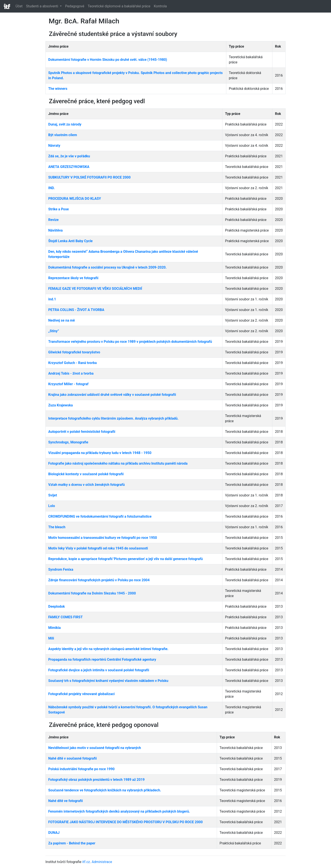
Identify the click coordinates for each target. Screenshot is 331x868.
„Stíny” (54, 331)
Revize (53, 220)
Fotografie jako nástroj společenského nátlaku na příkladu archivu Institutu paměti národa (118, 463)
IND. (51, 188)
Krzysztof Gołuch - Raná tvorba (72, 363)
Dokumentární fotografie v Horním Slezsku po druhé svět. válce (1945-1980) (108, 60)
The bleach (57, 527)
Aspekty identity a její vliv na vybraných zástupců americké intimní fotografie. (108, 649)
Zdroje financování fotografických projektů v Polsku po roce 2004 (99, 580)
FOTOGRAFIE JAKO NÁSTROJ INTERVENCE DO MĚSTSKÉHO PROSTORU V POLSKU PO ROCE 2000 (125, 822)
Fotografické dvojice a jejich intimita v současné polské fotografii (99, 670)
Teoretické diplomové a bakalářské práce (119, 6)
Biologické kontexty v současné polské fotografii (86, 474)
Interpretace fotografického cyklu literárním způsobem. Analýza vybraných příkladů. (113, 418)
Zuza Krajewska (60, 405)
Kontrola (160, 6)
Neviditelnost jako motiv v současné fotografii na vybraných (95, 748)
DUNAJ (54, 833)
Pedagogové (75, 6)
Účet (19, 6)
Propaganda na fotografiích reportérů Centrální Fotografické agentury (102, 659)
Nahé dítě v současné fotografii (72, 758)
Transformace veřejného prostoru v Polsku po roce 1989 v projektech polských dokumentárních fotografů (130, 342)
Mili (51, 638)
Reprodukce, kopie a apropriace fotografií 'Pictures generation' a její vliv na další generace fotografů (125, 559)
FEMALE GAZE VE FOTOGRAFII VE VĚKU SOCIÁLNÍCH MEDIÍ (95, 289)
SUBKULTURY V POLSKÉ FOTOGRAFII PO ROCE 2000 (89, 177)
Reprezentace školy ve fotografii (73, 278)
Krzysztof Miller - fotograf (68, 384)
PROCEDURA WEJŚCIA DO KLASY (75, 199)
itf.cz (86, 862)
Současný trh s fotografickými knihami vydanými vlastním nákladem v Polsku (108, 681)
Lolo (52, 506)
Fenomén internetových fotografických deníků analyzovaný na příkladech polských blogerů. (119, 811)
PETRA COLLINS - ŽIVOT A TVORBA (76, 310)
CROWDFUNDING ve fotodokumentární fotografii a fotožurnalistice (100, 516)
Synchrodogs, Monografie (68, 442)
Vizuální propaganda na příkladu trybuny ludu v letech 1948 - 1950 (100, 453)
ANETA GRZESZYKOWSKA (69, 167)
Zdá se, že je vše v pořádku (69, 156)
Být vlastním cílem (63, 135)
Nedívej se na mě (62, 320)
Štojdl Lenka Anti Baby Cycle (70, 241)
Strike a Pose (59, 209)
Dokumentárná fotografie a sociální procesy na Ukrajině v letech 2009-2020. (107, 267)
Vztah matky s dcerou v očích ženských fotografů (86, 485)
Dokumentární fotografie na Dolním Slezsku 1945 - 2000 (92, 593)
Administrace (102, 862)
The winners (58, 89)
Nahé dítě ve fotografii (66, 801)
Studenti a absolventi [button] (43, 6)
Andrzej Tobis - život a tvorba (71, 373)
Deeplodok (57, 606)
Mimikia (55, 628)
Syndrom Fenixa (61, 569)
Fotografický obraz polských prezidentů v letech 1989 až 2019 (96, 780)
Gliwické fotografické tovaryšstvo (74, 352)
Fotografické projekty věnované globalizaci (81, 694)
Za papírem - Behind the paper (72, 843)
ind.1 (52, 299)
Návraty (54, 146)
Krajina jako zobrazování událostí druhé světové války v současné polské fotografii (112, 395)
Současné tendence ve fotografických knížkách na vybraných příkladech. (105, 790)
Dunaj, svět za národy (65, 124)
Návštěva (55, 230)
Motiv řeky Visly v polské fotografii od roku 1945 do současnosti (98, 548)
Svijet (53, 495)
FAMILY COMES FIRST (65, 617)
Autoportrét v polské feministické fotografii (82, 432)
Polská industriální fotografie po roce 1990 (81, 769)
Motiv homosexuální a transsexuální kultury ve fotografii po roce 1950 (103, 538)
